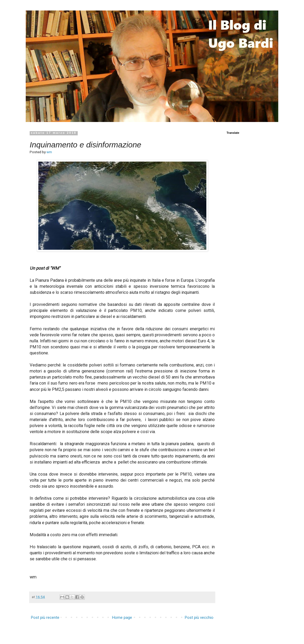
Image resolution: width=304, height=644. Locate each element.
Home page (122, 618)
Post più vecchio (199, 618)
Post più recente (45, 618)
